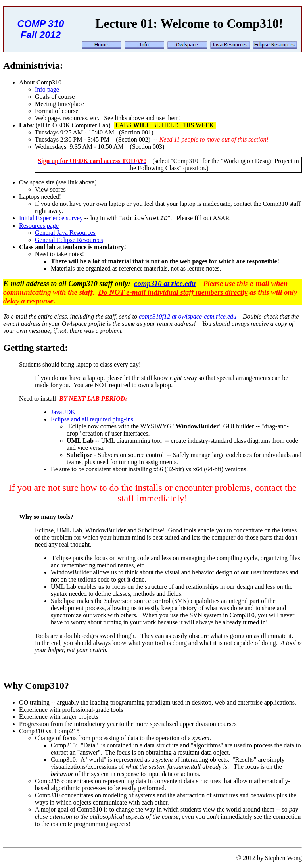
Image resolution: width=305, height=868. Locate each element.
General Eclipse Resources (69, 240)
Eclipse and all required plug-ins (92, 419)
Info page (47, 89)
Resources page (39, 226)
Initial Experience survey (51, 218)
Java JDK (63, 412)
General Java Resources (65, 233)
